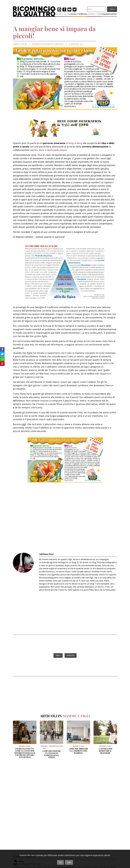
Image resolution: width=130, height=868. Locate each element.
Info (69, 862)
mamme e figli (94, 14)
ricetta (71, 655)
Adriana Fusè (20, 44)
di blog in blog (74, 143)
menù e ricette (63, 14)
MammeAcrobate (57, 150)
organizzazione (109, 14)
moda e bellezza (79, 14)
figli (58, 655)
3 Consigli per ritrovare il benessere (105, 751)
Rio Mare (39, 150)
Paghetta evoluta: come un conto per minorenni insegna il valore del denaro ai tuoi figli (25, 753)
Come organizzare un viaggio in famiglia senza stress (52, 754)
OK (60, 862)
